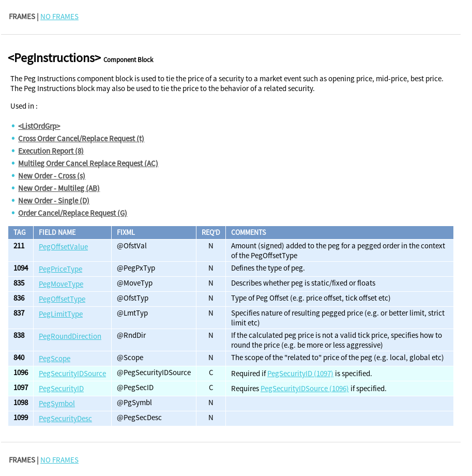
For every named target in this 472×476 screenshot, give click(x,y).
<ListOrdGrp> (39, 126)
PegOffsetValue (63, 247)
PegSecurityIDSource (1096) (305, 388)
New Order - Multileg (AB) (59, 188)
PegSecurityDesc (65, 418)
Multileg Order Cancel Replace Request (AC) (88, 163)
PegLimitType (61, 314)
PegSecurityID (61, 388)
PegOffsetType (62, 299)
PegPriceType (60, 269)
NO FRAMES (59, 16)
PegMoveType (61, 284)
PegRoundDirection (70, 336)
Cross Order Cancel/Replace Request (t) (81, 138)
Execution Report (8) (51, 151)
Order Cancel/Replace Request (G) (73, 213)
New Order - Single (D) (54, 200)
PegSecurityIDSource (72, 373)
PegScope (55, 358)
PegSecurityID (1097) (300, 373)
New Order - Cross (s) (52, 176)
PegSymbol (57, 403)
